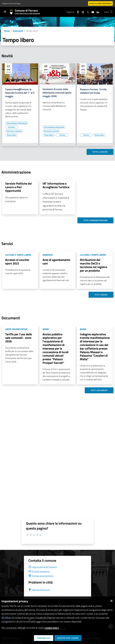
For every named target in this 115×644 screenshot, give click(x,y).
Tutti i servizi (101, 295)
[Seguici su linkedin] (97, 12)
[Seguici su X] (87, 12)
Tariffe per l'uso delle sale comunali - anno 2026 (19, 338)
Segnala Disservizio (39, 590)
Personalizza (44, 638)
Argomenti (18, 31)
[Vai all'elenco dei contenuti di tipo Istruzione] (11, 127)
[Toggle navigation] (5, 12)
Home (7, 31)
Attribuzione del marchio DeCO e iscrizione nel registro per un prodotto (94, 265)
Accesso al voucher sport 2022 (17, 262)
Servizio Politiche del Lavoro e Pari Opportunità (18, 187)
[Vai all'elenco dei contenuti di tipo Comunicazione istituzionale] (17, 123)
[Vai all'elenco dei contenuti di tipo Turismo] (62, 135)
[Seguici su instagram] (82, 12)
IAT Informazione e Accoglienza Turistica (56, 185)
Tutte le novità (100, 152)
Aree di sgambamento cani (56, 262)
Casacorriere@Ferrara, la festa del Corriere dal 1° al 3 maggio (20, 93)
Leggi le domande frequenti (43, 567)
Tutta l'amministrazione (95, 220)
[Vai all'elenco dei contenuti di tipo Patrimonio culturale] (14, 131)
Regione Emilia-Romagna (11, 3)
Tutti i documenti (99, 390)
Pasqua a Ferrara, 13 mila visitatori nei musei (93, 91)
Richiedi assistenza (39, 571)
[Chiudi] (111, 600)
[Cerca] (111, 12)
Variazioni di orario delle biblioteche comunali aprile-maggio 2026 (57, 93)
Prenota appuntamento (41, 576)
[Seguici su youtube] (92, 12)
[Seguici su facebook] (77, 12)
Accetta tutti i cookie (68, 638)
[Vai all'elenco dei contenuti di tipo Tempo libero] (11, 135)
